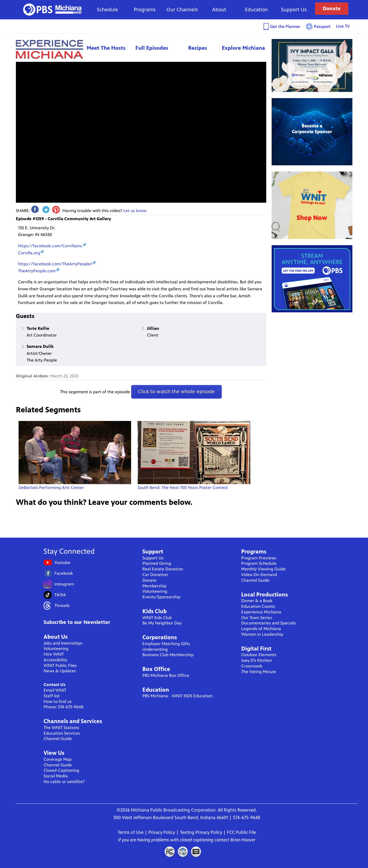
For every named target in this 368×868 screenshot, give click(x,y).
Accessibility (55, 660)
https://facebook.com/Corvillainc (50, 246)
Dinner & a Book (257, 601)
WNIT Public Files (60, 665)
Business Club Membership (168, 655)
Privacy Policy (162, 832)
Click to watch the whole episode (176, 392)
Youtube (62, 562)
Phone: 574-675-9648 (64, 707)
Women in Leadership (262, 634)
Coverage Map (58, 759)
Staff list (52, 696)
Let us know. (135, 211)
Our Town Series (257, 618)
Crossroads (252, 666)
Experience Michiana (50, 49)
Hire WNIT (54, 654)
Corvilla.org (29, 253)
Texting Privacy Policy (201, 832)
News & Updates (60, 671)
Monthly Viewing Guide (263, 569)
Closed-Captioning (61, 770)
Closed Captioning (196, 852)
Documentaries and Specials (269, 623)
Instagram (64, 584)
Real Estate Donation (163, 569)
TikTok (60, 595)
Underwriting (155, 649)
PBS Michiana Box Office (166, 675)
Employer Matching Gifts (166, 644)
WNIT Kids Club (157, 618)
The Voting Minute (259, 672)
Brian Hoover (243, 840)
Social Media (56, 776)
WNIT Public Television (52, 10)
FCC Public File (241, 832)
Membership (154, 586)
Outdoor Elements (259, 655)
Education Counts (258, 606)
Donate (332, 8)
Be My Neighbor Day (162, 623)
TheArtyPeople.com (37, 271)
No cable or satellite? (64, 782)
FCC (169, 852)
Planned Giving (157, 563)
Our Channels (182, 10)
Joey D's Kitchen (257, 660)
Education (256, 10)
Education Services (62, 733)
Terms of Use (131, 832)
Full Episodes (152, 48)
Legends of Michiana (261, 629)
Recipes (198, 48)
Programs (145, 10)
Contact (183, 852)
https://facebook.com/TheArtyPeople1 (55, 264)
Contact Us (55, 685)
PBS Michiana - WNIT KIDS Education (178, 696)
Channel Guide (58, 739)
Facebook (64, 573)
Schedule (108, 10)
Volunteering (56, 649)
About (219, 10)
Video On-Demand (259, 575)
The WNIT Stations (61, 728)
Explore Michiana (243, 48)
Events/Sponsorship (161, 597)
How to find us (58, 701)
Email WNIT (55, 690)
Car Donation (155, 575)
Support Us (294, 10)
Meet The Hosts (106, 48)
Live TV (343, 26)
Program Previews (259, 558)
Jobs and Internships (63, 643)
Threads (62, 606)
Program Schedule (259, 563)
